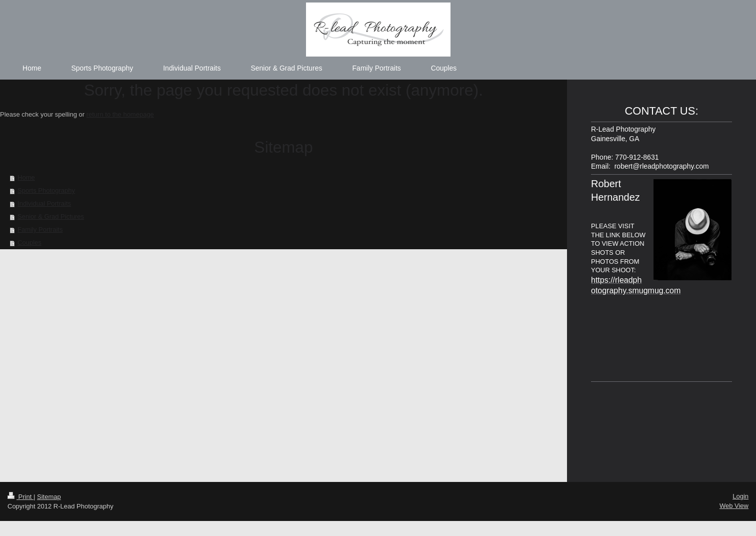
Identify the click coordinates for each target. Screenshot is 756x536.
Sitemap (49, 497)
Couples (29, 242)
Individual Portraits (44, 203)
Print (20, 497)
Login (740, 496)
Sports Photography (46, 190)
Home (26, 177)
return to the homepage (120, 114)
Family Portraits (40, 229)
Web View (734, 506)
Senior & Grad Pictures (51, 216)
